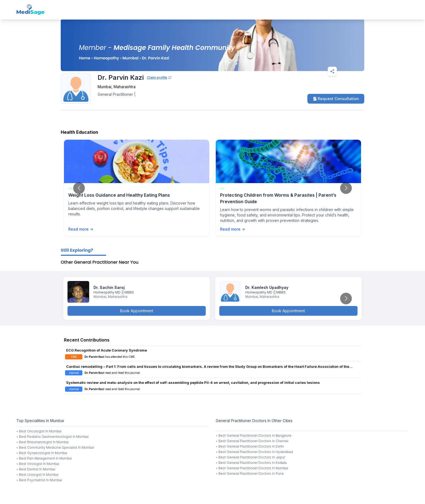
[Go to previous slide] (79, 188)
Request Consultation (336, 99)
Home (85, 58)
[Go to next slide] (346, 188)
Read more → (81, 229)
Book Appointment (137, 311)
